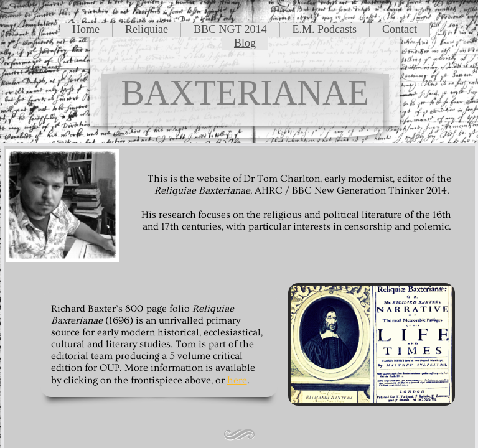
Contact (400, 29)
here (237, 380)
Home (86, 29)
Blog (245, 43)
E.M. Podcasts (325, 29)
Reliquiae (147, 29)
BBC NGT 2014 (230, 29)
